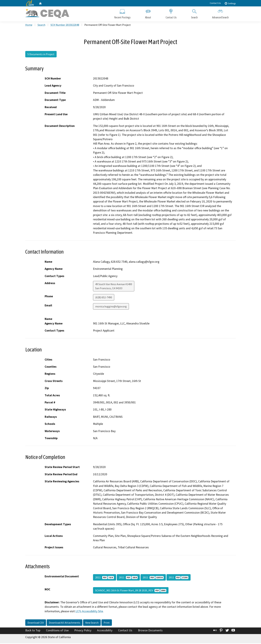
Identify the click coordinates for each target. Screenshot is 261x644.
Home (29, 25)
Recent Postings (122, 13)
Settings (230, 3)
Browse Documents (150, 631)
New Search (92, 623)
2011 (105, 578)
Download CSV (36, 623)
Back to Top (33, 631)
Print (107, 623)
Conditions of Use (57, 631)
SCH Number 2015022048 (65, 25)
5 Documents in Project (41, 55)
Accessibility (105, 631)
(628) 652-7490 (104, 298)
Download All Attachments (65, 623)
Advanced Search (220, 13)
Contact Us (215, 3)
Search (194, 13)
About (148, 13)
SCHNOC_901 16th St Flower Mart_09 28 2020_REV (131, 591)
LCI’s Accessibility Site (89, 612)
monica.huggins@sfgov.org (111, 307)
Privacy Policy (83, 631)
